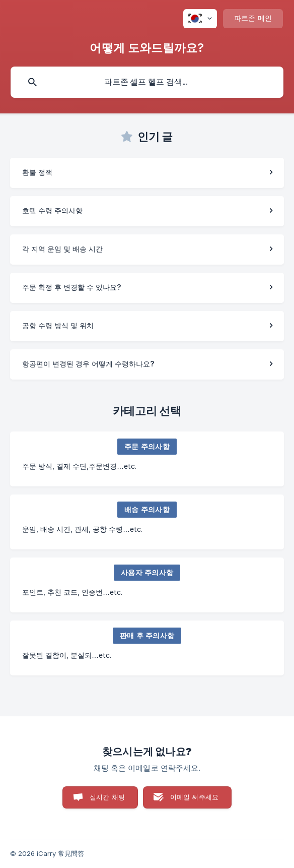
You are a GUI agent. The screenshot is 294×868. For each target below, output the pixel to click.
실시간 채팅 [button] (107, 797)
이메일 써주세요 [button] (194, 797)
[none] (200, 19)
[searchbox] (147, 82)
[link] (147, 173)
